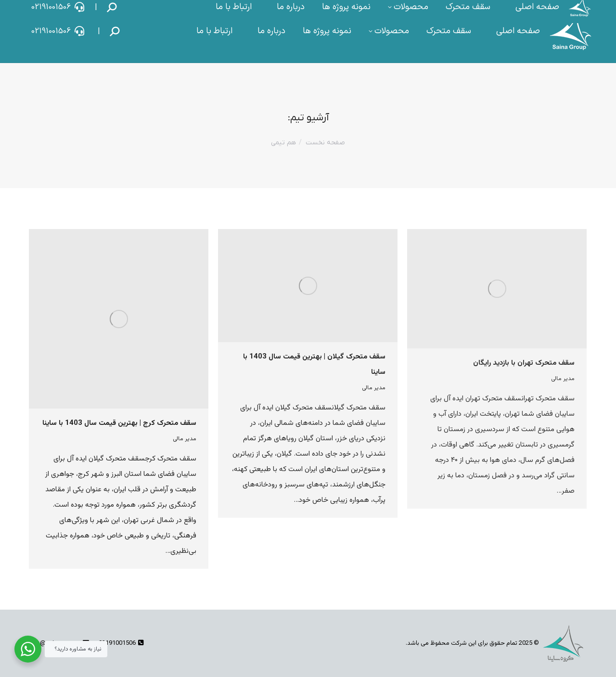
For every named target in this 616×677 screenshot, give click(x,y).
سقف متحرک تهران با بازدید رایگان (524, 363)
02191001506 (58, 31)
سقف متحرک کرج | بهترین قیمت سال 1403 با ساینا (119, 423)
